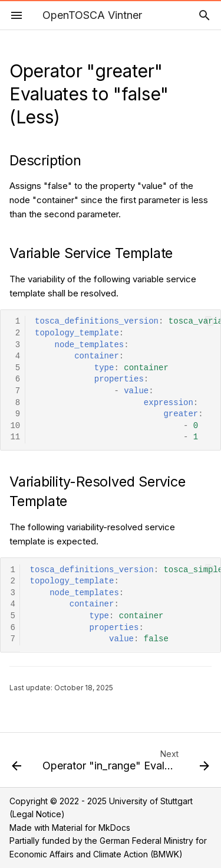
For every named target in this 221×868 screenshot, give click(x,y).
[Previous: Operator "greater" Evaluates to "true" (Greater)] (17, 763)
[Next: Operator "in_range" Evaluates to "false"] (125, 763)
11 (15, 437)
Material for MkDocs (91, 828)
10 (15, 426)
